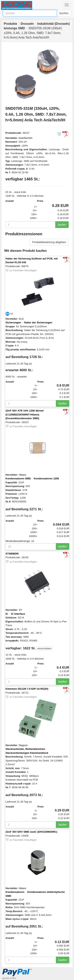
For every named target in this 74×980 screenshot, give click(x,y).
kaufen (62, 225)
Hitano (22, 475)
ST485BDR (12, 554)
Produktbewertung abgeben (49, 242)
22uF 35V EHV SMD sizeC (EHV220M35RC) (31, 832)
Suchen (64, 13)
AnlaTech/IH (25, 138)
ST (20, 610)
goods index (9, 978)
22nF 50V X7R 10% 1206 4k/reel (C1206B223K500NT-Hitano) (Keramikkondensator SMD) (25, 414)
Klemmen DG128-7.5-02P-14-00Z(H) (27, 689)
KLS (21, 319)
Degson (23, 745)
